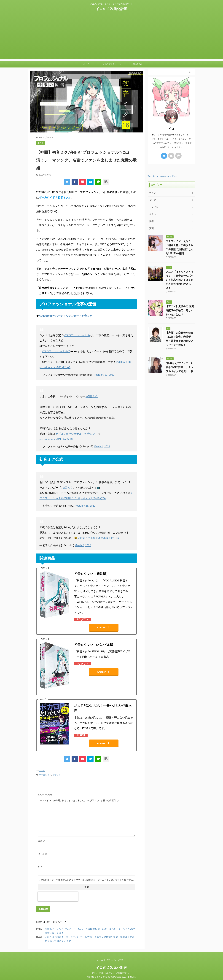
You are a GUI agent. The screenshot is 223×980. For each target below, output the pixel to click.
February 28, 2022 (85, 506)
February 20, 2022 (104, 375)
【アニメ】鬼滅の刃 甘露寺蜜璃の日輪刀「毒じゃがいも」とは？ (180, 310)
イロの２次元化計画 (112, 9)
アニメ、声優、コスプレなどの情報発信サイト (112, 973)
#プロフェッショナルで (56, 351)
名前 (41, 841)
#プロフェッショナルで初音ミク (76, 434)
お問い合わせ (137, 64)
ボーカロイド (45, 775)
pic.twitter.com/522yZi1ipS (55, 367)
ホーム (86, 64)
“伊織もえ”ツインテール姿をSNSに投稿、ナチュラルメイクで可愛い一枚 (180, 367)
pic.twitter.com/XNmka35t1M (56, 439)
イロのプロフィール (112, 64)
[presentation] (58, 897)
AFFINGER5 (130, 977)
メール (43, 854)
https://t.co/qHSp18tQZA (91, 498)
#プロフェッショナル (77, 335)
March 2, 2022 (83, 545)
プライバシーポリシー (116, 960)
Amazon (103, 628)
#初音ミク (92, 396)
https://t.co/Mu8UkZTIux (105, 538)
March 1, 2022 (102, 447)
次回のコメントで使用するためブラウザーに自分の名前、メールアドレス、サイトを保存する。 (88, 880)
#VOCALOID (123, 362)
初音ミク (56, 775)
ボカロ (42, 771)
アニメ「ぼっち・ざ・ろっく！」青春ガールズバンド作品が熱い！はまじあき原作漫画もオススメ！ (180, 280)
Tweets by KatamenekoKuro (162, 176)
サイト (41, 867)
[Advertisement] (112, 37)
